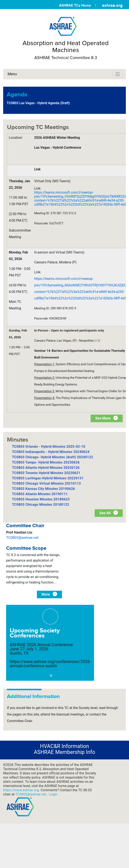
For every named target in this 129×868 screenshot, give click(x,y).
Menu (12, 74)
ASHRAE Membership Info (64, 752)
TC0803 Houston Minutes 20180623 (41, 499)
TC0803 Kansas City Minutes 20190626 (44, 489)
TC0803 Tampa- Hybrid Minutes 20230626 (46, 462)
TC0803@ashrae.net (22, 538)
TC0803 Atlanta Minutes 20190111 (40, 494)
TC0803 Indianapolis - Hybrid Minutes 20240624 (51, 452)
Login (53, 794)
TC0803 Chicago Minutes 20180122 (41, 505)
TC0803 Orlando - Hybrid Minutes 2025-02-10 (49, 447)
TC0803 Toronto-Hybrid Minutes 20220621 (46, 473)
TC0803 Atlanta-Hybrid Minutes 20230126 (46, 468)
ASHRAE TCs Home (75, 5)
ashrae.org (112, 5)
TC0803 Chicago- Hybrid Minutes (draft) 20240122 (53, 457)
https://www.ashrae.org (21, 790)
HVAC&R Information (64, 746)
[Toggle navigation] (118, 74)
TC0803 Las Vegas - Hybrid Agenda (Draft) (38, 103)
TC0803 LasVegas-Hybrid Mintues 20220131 (48, 478)
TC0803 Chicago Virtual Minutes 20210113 (46, 483)
